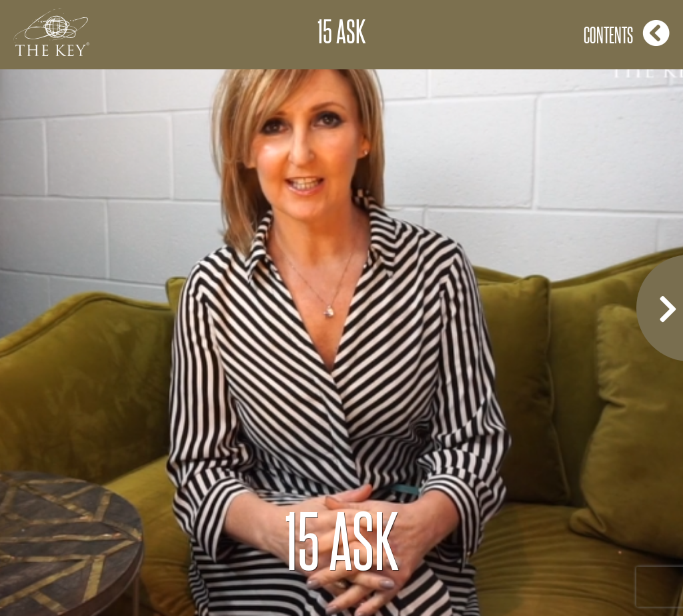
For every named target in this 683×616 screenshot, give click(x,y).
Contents (627, 33)
